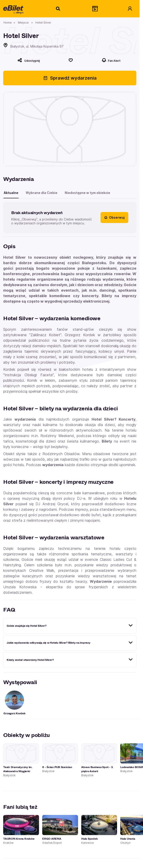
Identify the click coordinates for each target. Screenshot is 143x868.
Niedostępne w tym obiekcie (87, 193)
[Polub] (71, 60)
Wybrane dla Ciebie (42, 193)
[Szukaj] (58, 9)
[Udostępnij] (29, 60)
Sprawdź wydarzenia (70, 78)
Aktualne (11, 193)
